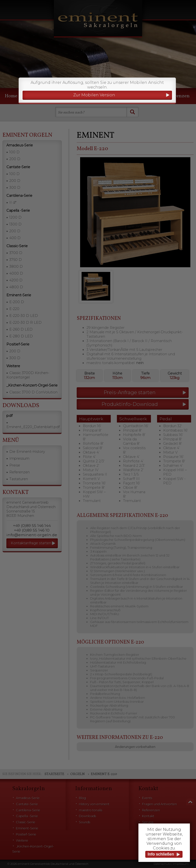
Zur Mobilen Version (94, 95)
